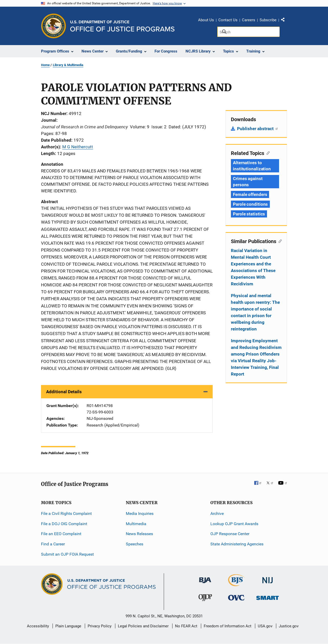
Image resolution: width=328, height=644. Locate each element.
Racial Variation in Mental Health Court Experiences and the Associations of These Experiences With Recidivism (253, 267)
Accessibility (38, 626)
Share (285, 21)
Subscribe (268, 20)
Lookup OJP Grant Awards (234, 524)
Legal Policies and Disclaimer (143, 626)
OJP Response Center (230, 534)
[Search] (248, 32)
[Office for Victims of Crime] (236, 598)
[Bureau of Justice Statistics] (236, 584)
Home (45, 65)
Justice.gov (289, 626)
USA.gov (265, 626)
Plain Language (68, 626)
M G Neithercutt (78, 147)
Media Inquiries (140, 513)
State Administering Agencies (237, 544)
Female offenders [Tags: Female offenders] (250, 194)
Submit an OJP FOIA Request (67, 554)
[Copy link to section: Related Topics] (267, 153)
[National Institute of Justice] (268, 578)
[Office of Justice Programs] (54, 26)
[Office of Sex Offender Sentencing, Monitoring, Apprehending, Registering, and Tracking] (268, 596)
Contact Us (228, 20)
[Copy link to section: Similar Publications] (279, 241)
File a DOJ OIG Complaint (64, 524)
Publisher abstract (258, 129)
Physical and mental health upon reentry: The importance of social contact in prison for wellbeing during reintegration (255, 312)
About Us (206, 20)
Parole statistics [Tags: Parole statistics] (249, 214)
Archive (217, 513)
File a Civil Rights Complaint (66, 513)
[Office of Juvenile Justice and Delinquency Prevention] (205, 599)
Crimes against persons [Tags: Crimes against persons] (248, 182)
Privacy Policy (100, 626)
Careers (249, 20)
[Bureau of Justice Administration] (205, 578)
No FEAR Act (186, 626)
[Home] (122, 26)
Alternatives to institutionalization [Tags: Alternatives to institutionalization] (252, 166)
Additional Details (64, 392)
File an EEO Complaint (61, 534)
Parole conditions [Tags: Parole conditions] (250, 204)
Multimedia (136, 524)
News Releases (139, 534)
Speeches (135, 544)
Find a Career (53, 544)
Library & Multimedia (68, 65)
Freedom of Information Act (228, 626)
